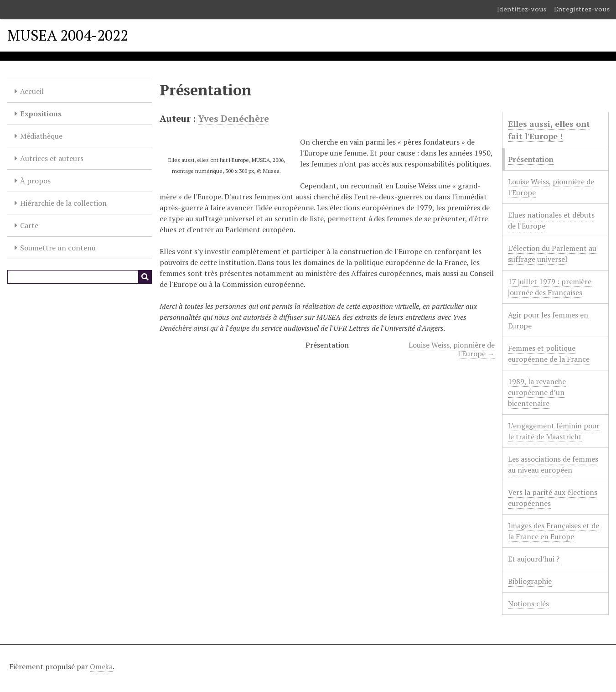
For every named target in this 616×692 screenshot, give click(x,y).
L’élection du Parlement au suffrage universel (552, 254)
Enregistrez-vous (582, 9)
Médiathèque (41, 136)
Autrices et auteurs (52, 158)
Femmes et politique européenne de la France (549, 354)
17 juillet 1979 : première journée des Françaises (550, 287)
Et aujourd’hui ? (534, 559)
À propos (35, 181)
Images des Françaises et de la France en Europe (554, 531)
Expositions (41, 114)
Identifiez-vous (522, 9)
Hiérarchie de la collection (63, 203)
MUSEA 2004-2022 (68, 35)
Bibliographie (530, 581)
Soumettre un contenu (58, 248)
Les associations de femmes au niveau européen (553, 464)
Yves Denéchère (233, 118)
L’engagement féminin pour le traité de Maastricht (554, 431)
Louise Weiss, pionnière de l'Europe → (452, 349)
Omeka (101, 666)
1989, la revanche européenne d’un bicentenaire (537, 392)
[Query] (80, 277)
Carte (29, 225)
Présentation (531, 159)
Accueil (32, 91)
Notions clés (528, 604)
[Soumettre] (145, 277)
